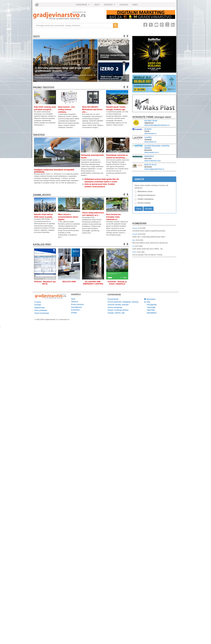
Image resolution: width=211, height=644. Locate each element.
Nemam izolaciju (144, 203)
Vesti (36, 37)
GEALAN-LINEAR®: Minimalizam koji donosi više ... (92, 110)
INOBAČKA (149, 156)
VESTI (97, 5)
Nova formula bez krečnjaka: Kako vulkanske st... (113, 217)
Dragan (135, 228)
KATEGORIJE (83, 5)
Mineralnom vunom (145, 191)
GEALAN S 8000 (69, 282)
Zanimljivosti (42, 195)
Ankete (74, 313)
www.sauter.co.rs (152, 152)
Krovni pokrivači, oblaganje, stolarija (123, 302)
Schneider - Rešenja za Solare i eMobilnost (117, 283)
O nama (38, 302)
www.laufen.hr (150, 142)
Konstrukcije (113, 299)
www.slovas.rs (150, 134)
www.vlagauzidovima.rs (154, 169)
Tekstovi (39, 135)
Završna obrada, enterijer (118, 305)
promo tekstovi (44, 87)
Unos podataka (41, 310)
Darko (135, 252)
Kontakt (38, 305)
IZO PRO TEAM (151, 121)
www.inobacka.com (152, 161)
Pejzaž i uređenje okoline (118, 310)
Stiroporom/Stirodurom (146, 195)
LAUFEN (148, 137)
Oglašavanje (40, 308)
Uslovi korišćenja (42, 313)
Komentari (139, 223)
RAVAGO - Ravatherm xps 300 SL (45, 283)
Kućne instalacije (115, 307)
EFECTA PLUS (150, 165)
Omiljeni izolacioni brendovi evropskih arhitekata (54, 171)
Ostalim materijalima (146, 199)
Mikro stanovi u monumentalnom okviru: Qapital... (68, 217)
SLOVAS (148, 129)
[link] (68, 15)
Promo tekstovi (77, 305)
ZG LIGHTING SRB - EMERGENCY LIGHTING (93, 283)
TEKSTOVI (110, 5)
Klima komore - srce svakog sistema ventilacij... (66, 110)
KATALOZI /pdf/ (42, 245)
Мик (134, 240)
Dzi (134, 246)
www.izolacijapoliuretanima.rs (157, 125)
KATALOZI (124, 5)
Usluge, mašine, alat (116, 313)
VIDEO (135, 5)
